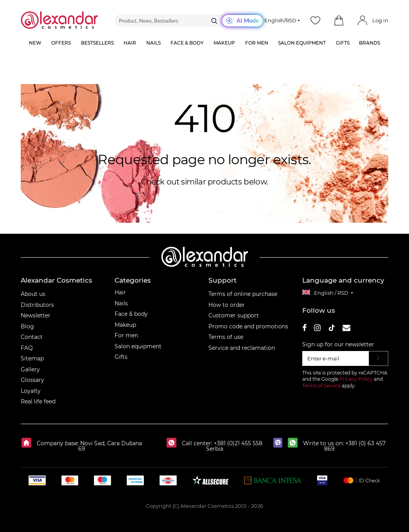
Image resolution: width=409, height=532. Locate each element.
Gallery (30, 369)
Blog (27, 326)
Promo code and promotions (248, 326)
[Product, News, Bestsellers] (189, 21)
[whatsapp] (295, 443)
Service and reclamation (242, 348)
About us (33, 294)
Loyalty (31, 391)
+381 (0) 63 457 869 (355, 446)
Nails (121, 303)
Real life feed (38, 401)
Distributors (37, 305)
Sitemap (32, 358)
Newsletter (36, 315)
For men (126, 335)
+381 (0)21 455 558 (237, 443)
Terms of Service (321, 386)
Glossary (32, 380)
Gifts (121, 357)
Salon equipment (138, 346)
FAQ (27, 348)
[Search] (214, 21)
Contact (32, 337)
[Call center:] (173, 443)
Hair (120, 292)
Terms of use (226, 337)
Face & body (131, 314)
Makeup (125, 325)
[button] (339, 21)
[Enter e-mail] (336, 358)
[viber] (280, 443)
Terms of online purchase (243, 294)
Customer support (234, 315)
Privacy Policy (356, 379)
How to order (227, 305)
